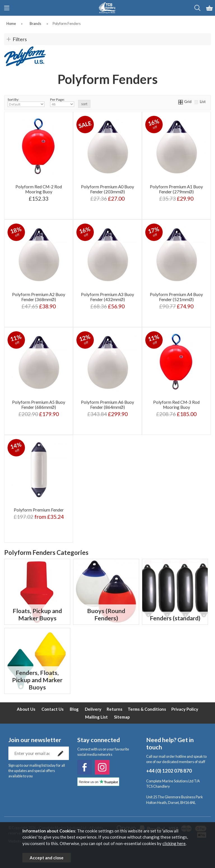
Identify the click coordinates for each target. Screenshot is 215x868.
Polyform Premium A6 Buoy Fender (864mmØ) (107, 405)
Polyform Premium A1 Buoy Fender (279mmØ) (176, 189)
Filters (20, 39)
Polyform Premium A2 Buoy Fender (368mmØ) (39, 297)
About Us (26, 709)
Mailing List (96, 717)
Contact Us (52, 709)
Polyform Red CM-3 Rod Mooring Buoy (176, 405)
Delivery (93, 709)
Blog (74, 709)
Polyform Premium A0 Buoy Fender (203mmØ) (107, 189)
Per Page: (62, 102)
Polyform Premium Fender (39, 510)
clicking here (174, 843)
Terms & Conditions (147, 709)
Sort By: (26, 102)
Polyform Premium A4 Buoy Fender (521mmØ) (176, 297)
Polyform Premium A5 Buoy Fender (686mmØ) (39, 405)
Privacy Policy (185, 709)
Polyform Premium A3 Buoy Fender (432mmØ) (107, 297)
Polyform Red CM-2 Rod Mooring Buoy (39, 189)
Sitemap (122, 717)
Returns (114, 709)
